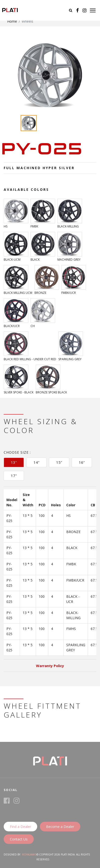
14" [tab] (36, 462)
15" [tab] (59, 462)
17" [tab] (14, 476)
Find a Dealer (20, 827)
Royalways (29, 854)
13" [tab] (14, 462)
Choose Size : (17, 452)
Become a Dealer (60, 827)
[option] (50, 75)
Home (12, 21)
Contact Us (19, 839)
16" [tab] (82, 462)
